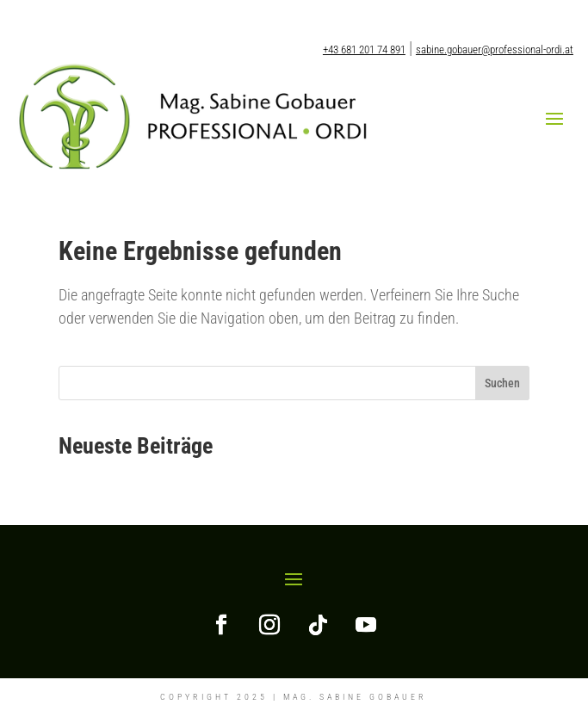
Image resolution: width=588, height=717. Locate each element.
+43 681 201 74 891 (364, 49)
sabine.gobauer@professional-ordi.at (495, 49)
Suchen (502, 383)
